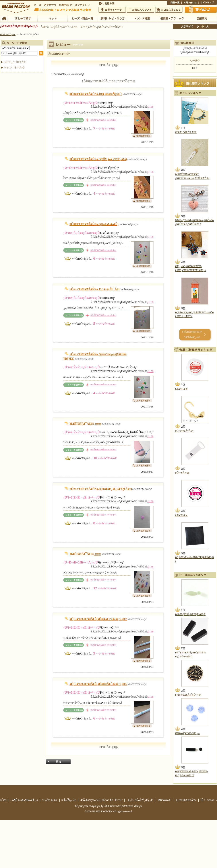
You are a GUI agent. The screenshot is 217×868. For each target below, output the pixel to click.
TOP (4, 18)
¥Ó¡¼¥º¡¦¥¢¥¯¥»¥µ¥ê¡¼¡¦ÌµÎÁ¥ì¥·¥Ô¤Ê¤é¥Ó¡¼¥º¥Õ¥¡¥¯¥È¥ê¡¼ (108, 806)
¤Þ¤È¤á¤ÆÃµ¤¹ (22, 18)
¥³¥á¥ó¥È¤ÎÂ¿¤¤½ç (103, 81)
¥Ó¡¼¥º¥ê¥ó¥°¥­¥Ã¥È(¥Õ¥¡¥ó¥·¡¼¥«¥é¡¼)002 (98, 619)
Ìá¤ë (58, 762)
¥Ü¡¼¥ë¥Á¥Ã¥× (184, 431)
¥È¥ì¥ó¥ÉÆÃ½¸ (142, 18)
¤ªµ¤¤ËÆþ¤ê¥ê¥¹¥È (140, 10)
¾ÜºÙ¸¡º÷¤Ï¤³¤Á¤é (15, 62)
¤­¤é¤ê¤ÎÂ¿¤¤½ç (126, 81)
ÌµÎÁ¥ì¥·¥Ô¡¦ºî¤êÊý (112, 18)
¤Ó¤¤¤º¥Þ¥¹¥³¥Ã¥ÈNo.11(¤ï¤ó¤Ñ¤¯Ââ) (94, 289)
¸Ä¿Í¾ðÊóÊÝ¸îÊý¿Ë (140, 800)
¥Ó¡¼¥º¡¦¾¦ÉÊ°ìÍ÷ (82, 18)
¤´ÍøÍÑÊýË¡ (107, 3)
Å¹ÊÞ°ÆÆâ (202, 18)
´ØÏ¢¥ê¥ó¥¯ (165, 800)
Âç (207, 27)
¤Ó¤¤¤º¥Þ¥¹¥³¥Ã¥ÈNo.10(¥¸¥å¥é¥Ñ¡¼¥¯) (96, 94)
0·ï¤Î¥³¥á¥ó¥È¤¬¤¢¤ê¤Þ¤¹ (104, 120)
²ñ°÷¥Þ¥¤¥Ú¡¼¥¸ (112, 10)
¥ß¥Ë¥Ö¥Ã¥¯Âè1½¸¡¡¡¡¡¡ (85, 554)
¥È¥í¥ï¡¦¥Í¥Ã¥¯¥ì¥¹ (186, 132)
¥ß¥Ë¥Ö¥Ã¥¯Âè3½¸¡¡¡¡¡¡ (85, 424)
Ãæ (203, 27)
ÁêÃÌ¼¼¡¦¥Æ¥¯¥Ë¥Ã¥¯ (172, 18)
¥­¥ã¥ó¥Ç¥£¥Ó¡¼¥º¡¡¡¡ (187, 733)
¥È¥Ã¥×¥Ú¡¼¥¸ (8, 34)
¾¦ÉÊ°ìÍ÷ (174, 3)
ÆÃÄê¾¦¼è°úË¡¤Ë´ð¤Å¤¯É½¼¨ (101, 800)
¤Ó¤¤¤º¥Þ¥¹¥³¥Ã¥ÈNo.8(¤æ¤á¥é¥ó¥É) (94, 224)
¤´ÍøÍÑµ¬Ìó (69, 800)
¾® (198, 27)
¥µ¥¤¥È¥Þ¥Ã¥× (208, 3)
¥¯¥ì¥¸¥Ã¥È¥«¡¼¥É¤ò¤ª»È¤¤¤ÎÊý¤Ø (102, 27)
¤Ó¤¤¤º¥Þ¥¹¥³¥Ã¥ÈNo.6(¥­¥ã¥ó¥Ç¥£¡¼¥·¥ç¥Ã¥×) (101, 489)
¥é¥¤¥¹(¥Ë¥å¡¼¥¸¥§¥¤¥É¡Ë (190, 614)
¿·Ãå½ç (86, 81)
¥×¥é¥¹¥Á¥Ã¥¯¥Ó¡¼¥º (188, 695)
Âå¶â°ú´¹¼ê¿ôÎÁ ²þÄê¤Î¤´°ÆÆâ (59, 27)
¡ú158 (150, 107)
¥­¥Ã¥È (52, 18)
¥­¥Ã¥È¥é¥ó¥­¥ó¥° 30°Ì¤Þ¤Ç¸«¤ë (192, 334)
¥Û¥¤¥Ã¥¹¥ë (182, 473)
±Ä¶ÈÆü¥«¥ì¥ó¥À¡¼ (24, 800)
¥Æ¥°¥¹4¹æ (181, 515)
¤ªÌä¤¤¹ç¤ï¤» (190, 3)
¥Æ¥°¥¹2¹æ (181, 389)
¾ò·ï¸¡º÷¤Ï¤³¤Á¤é (14, 68)
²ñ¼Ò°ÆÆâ (50, 800)
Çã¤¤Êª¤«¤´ (201, 10)
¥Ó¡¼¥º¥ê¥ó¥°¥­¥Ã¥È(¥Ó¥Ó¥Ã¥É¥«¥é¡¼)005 (98, 684)
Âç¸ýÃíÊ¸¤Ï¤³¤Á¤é (169, 10)
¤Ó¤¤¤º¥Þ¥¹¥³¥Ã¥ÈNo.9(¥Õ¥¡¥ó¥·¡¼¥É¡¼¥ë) (98, 159)
